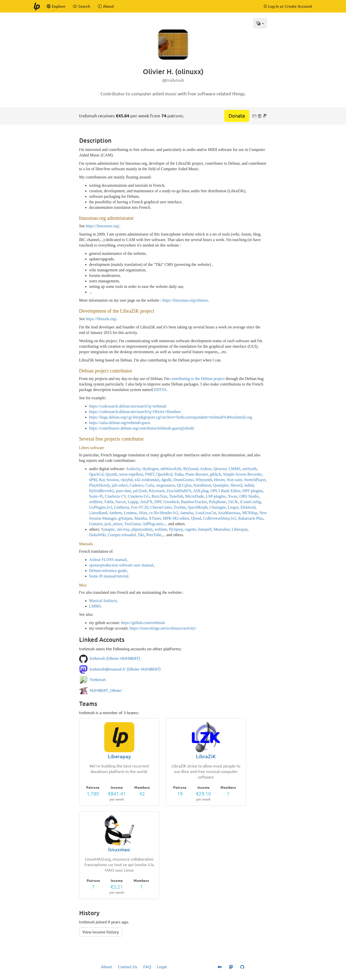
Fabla (109, 502)
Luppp (133, 502)
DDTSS (160, 390)
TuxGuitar (132, 524)
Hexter (219, 480)
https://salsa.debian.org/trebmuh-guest (120, 423)
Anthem (116, 513)
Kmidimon (202, 485)
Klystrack (157, 491)
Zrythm (180, 507)
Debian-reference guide (108, 571)
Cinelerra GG (139, 496)
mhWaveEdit (171, 469)
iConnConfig (251, 502)
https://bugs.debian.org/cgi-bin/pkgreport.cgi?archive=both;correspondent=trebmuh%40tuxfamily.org (171, 417)
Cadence (136, 485)
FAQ (147, 967)
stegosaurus (165, 485)
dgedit (166, 480)
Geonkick (171, 502)
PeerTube (154, 535)
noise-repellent (131, 474)
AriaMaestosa (229, 513)
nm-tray (123, 529)
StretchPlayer (255, 480)
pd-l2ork (140, 491)
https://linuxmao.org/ (103, 226)
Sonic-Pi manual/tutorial (109, 576)
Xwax (233, 496)
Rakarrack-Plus (251, 518)
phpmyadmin (142, 529)
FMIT (150, 474)
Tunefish (176, 496)
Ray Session (109, 480)
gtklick (215, 474)
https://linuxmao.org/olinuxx (185, 300)
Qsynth (111, 474)
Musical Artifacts (103, 601)
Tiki (141, 535)
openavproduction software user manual (121, 565)
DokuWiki (98, 535)
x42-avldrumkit (147, 480)
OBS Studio (249, 496)
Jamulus (187, 513)
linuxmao (119, 849)
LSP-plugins (216, 496)
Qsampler (221, 485)
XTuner (155, 518)
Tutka (179, 474)
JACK (233, 502)
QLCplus (184, 485)
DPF (158, 502)
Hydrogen (150, 469)
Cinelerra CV (116, 496)
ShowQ (236, 485)
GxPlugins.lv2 (101, 507)
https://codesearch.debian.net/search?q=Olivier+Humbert (135, 412)
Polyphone (217, 502)
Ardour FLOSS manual (108, 560)
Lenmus (130, 513)
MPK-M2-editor (176, 518)
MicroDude (195, 496)
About (106, 967)
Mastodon (221, 529)
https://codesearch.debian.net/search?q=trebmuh (128, 406)
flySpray (176, 529)
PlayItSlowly (100, 485)
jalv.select (120, 485)
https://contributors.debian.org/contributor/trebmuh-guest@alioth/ (142, 428)
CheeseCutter (161, 507)
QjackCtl (96, 474)
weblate (161, 529)
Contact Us (128, 967)
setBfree (96, 502)
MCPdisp (250, 513)
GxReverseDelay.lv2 (220, 518)
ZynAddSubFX (179, 491)
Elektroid (248, 507)
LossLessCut (206, 513)
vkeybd (126, 480)
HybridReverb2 (102, 491)
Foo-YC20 (140, 507)
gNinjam (126, 518)
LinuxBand (98, 513)
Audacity (133, 469)
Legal (162, 967)
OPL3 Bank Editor (225, 491)
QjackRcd (164, 474)
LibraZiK (206, 756)
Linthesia (122, 507)
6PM (93, 480)
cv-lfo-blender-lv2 (164, 513)
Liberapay (240, 529)
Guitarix (96, 524)
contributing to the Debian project (198, 379)
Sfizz (143, 513)
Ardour (206, 469)
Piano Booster (197, 474)
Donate (237, 116)
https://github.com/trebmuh (143, 623)
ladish (249, 485)
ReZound (191, 469)
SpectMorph (198, 507)
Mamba (141, 518)
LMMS (234, 469)
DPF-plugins (253, 491)
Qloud (196, 518)
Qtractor (220, 469)
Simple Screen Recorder (242, 474)
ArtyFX (146, 502)
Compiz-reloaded (122, 535)
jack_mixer (113, 524)
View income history (101, 932)
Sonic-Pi (96, 496)
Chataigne (218, 507)
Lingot (233, 507)
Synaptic (108, 529)
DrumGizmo (184, 480)
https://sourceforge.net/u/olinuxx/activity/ (163, 628)
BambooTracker (194, 502)
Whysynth (204, 480)
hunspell (205, 529)
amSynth (249, 469)
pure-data (124, 491)
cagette (190, 529)
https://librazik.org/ (101, 319)
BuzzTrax (159, 496)
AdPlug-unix (153, 524)
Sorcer (120, 502)
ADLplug (201, 491)
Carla (150, 485)
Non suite (235, 480)
